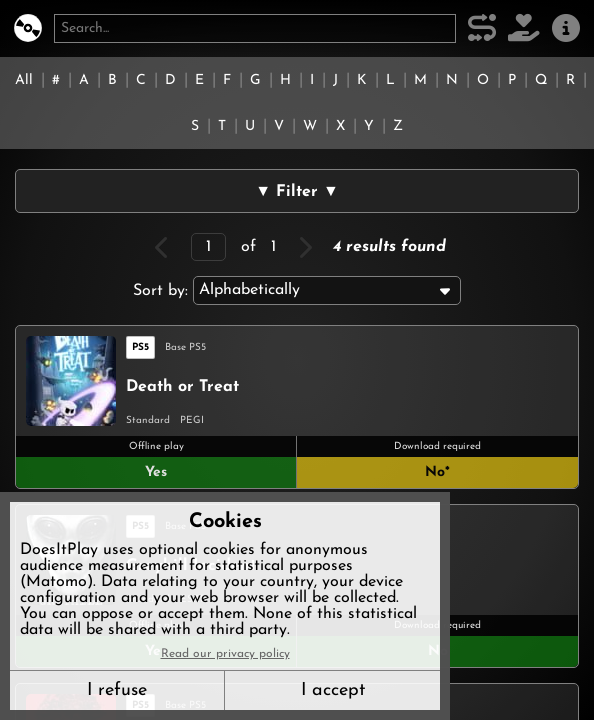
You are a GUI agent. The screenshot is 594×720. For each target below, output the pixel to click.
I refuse (117, 690)
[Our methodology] (482, 28)
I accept (333, 690)
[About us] (566, 28)
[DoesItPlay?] (28, 28)
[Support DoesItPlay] (524, 28)
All (24, 80)
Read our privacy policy (225, 654)
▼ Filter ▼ (297, 192)
